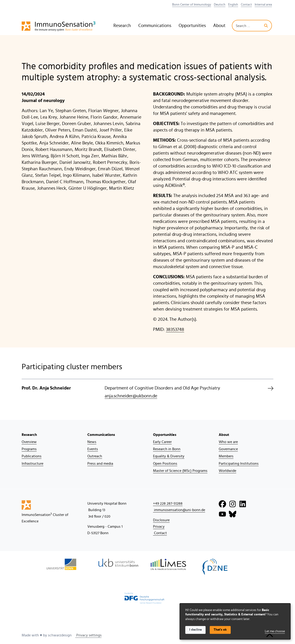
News (92, 442)
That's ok (220, 630)
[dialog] (235, 621)
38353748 (175, 329)
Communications (155, 26)
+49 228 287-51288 (168, 503)
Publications (32, 456)
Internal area (263, 5)
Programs (29, 449)
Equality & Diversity (169, 456)
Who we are (228, 442)
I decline (195, 630)
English (233, 5)
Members (226, 456)
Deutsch (220, 5)
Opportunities (192, 26)
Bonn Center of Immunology (192, 5)
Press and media (100, 464)
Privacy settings (88, 635)
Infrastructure (32, 464)
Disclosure (161, 520)
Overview (29, 442)
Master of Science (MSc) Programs (180, 471)
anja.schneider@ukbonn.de (131, 396)
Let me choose (275, 631)
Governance (228, 449)
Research (122, 26)
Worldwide (227, 471)
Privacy (159, 527)
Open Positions (165, 464)
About (219, 26)
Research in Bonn (167, 449)
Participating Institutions (239, 464)
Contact (246, 5)
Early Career (162, 442)
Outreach (95, 456)
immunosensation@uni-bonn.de (179, 510)
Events (93, 449)
